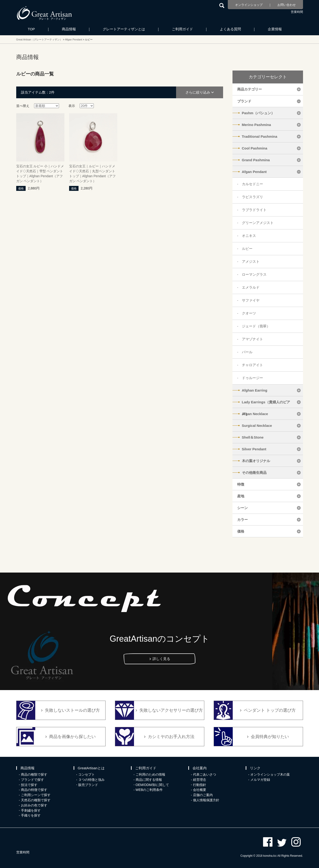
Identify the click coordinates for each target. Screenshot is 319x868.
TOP (31, 29)
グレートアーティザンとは (124, 29)
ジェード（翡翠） (256, 326)
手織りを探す (31, 815)
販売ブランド (88, 785)
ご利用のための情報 (150, 774)
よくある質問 (230, 29)
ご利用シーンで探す (36, 795)
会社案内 (200, 768)
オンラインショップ (249, 5)
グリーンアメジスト (258, 223)
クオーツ (249, 313)
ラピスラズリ (252, 197)
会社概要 (200, 790)
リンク (255, 768)
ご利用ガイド (182, 29)
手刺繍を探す (31, 810)
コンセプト (87, 774)
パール (247, 352)
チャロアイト (252, 365)
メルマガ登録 (260, 780)
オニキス (249, 236)
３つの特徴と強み (91, 780)
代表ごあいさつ (205, 774)
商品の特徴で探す (34, 790)
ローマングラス (254, 274)
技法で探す (29, 785)
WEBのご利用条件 (149, 790)
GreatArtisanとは (91, 768)
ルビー (247, 249)
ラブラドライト (254, 210)
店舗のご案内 (203, 795)
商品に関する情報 (149, 780)
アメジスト (251, 261)
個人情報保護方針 (206, 800)
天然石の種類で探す (36, 800)
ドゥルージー (252, 378)
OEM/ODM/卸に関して (152, 785)
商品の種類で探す (34, 774)
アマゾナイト (252, 339)
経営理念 (200, 780)
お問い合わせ (287, 5)
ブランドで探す (32, 780)
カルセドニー (252, 184)
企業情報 (275, 29)
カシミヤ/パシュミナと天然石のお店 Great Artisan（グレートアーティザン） (44, 13)
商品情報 (69, 29)
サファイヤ (251, 300)
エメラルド (251, 287)
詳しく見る (161, 659)
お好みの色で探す (34, 805)
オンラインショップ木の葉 (270, 774)
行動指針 (200, 785)
